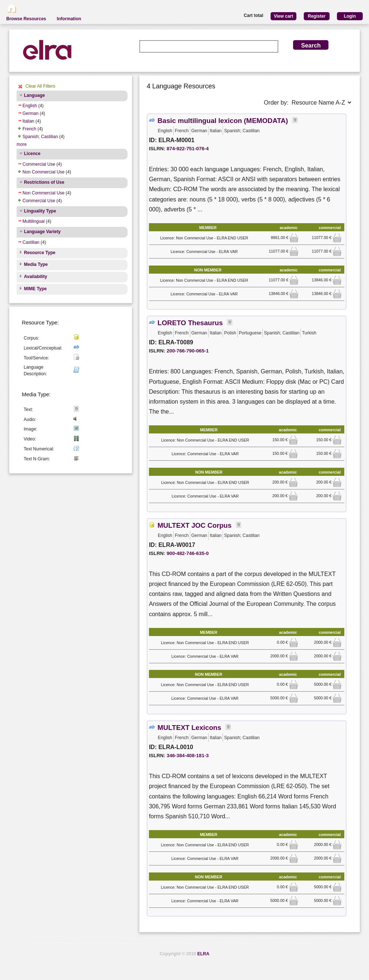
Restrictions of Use (44, 182)
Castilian (31, 242)
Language (34, 95)
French (29, 129)
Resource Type (40, 253)
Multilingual (34, 221)
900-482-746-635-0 (188, 553)
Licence (32, 154)
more (22, 144)
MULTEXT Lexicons (189, 728)
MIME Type (35, 289)
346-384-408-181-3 (188, 756)
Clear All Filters (40, 86)
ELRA (203, 954)
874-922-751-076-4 (188, 149)
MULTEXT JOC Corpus (194, 525)
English (30, 106)
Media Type (36, 264)
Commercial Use (39, 164)
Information (69, 19)
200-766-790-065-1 (188, 351)
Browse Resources (26, 19)
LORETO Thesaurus (190, 323)
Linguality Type (40, 211)
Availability (36, 277)
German (30, 113)
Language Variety (42, 232)
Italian (28, 121)
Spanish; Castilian (40, 137)
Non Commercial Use (43, 172)
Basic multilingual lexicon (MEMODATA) (223, 121)
